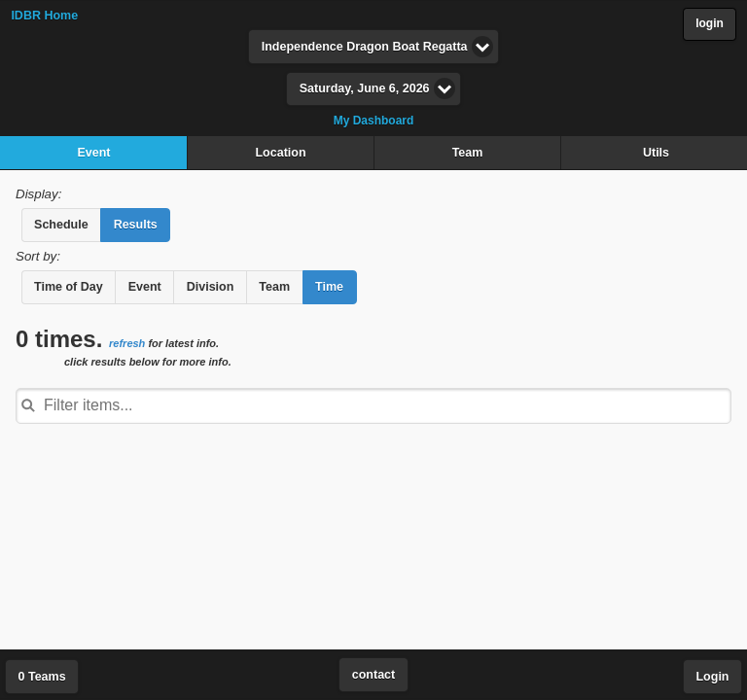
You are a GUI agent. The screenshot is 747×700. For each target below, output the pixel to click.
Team (468, 153)
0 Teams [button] (42, 677)
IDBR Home (44, 16)
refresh (127, 343)
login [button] (710, 23)
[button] (61, 226)
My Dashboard (374, 121)
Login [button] (712, 677)
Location (280, 153)
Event (93, 153)
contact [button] (373, 675)
